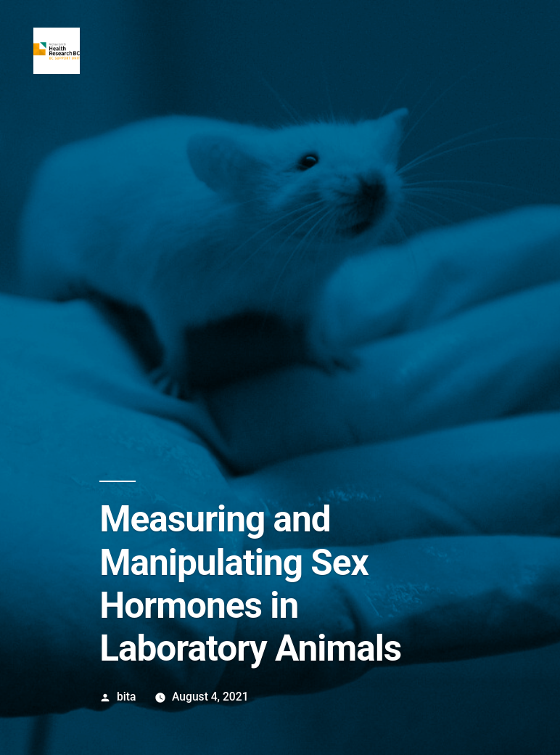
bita (126, 697)
